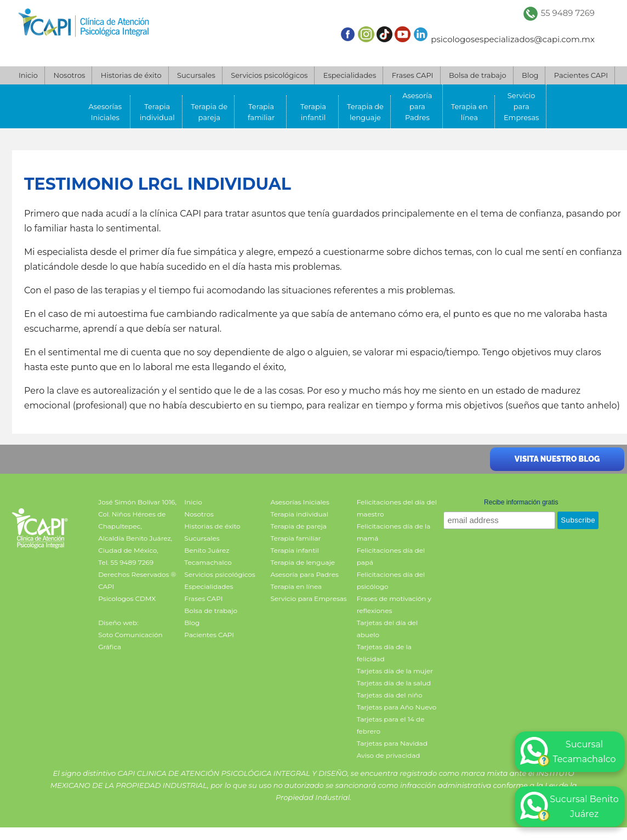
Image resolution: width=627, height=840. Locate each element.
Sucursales (196, 75)
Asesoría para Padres (417, 106)
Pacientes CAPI (581, 75)
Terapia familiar (261, 112)
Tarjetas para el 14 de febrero (391, 725)
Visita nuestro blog (557, 459)
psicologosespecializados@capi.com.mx (513, 39)
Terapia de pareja (209, 112)
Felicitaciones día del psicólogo (391, 580)
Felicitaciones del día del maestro (397, 508)
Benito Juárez (207, 550)
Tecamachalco (208, 562)
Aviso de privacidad (389, 755)
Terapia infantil (313, 112)
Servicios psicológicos (269, 75)
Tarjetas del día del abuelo (387, 629)
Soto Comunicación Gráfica (130, 641)
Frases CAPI (413, 75)
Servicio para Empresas (521, 106)
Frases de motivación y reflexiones (394, 605)
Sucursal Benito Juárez (569, 807)
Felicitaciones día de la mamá (394, 532)
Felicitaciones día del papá (391, 556)
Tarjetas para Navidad (392, 743)
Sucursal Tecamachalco (568, 752)
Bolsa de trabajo (478, 75)
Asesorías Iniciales (106, 112)
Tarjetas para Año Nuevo (397, 707)
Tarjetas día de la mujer (395, 671)
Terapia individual (157, 112)
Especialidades (350, 75)
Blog (530, 75)
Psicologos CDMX (127, 598)
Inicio (28, 75)
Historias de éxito (131, 75)
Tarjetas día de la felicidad (384, 653)
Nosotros (69, 75)
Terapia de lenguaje (365, 112)
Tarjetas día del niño (390, 695)
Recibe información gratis (521, 502)
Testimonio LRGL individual (158, 184)
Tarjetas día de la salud (394, 683)
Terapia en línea (469, 112)
